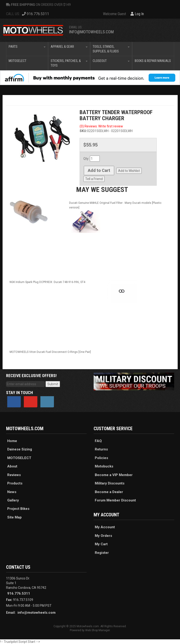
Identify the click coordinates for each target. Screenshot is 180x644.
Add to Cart (99, 170)
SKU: (83, 131)
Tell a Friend (94, 179)
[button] (27, 49)
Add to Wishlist (129, 171)
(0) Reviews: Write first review (101, 126)
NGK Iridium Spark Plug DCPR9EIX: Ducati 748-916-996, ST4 (47, 282)
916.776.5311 (19, 593)
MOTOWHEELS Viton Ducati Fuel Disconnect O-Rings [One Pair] (50, 352)
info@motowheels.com (91, 32)
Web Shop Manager (97, 630)
